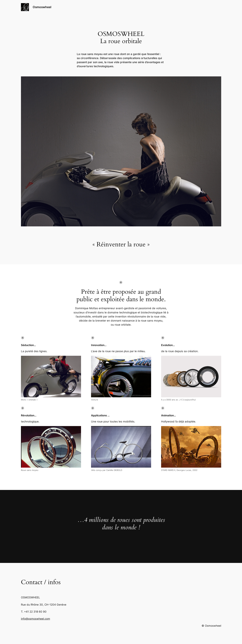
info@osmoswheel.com (36, 619)
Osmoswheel (42, 7)
